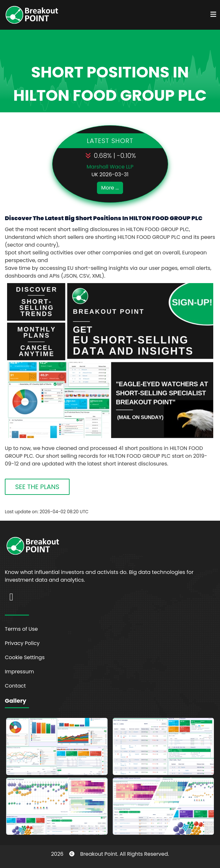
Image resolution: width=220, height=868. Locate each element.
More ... (110, 188)
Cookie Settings (25, 657)
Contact (15, 686)
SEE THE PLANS (37, 487)
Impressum (19, 672)
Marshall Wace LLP (110, 167)
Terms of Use (21, 629)
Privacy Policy (22, 643)
